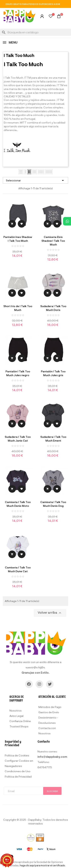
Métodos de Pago (50, 707)
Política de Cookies (17, 755)
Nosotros (16, 710)
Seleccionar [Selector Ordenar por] (35, 180)
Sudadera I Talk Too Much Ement (53, 439)
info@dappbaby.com (52, 757)
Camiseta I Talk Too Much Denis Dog (53, 504)
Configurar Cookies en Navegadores (19, 763)
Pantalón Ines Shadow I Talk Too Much (18, 239)
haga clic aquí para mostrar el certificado (42, 865)
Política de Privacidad (18, 776)
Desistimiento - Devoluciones (48, 720)
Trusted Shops (19, 726)
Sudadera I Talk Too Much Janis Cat (18, 439)
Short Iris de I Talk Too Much (18, 308)
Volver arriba (50, 613)
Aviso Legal (16, 716)
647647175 (45, 767)
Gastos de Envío (49, 712)
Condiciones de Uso (18, 771)
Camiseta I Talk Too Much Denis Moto (18, 504)
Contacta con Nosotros (47, 731)
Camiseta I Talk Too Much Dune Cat (18, 569)
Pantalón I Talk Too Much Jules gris (53, 373)
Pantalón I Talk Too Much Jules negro (18, 373)
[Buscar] (35, 32)
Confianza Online (20, 721)
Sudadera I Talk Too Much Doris (53, 308)
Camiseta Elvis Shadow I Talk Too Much (53, 241)
